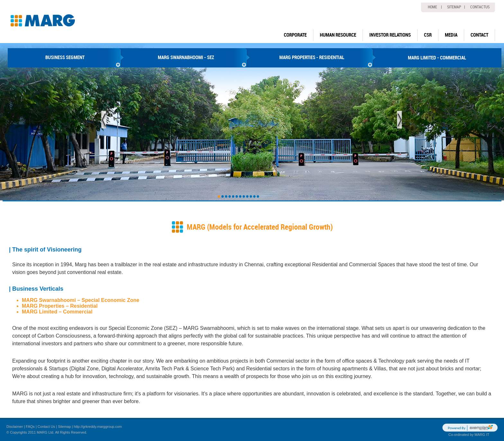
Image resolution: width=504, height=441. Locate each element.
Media (451, 35)
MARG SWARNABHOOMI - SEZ (186, 57)
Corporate (295, 35)
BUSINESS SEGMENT (65, 57)
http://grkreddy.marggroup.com (98, 427)
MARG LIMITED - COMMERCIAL (437, 58)
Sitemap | (456, 7)
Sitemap (64, 427)
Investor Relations (390, 35)
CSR (428, 35)
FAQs (30, 427)
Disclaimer (15, 427)
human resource (338, 35)
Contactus (480, 7)
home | (435, 7)
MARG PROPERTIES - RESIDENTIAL (312, 57)
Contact (479, 35)
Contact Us (46, 427)
